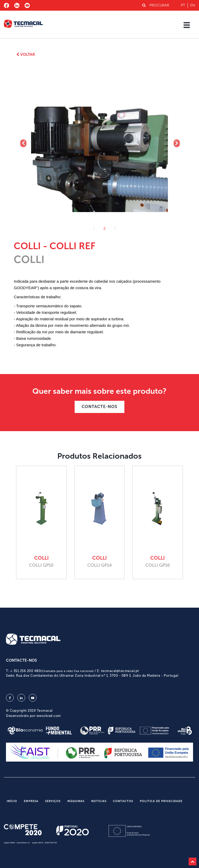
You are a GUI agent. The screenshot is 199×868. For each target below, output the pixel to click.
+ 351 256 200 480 (52, 671)
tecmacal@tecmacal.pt (120, 671)
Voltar (26, 55)
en (193, 5)
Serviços (53, 801)
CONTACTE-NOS (99, 407)
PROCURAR (156, 5)
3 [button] (115, 229)
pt (183, 5)
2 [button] (104, 229)
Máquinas (76, 801)
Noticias (99, 801)
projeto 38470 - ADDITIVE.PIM (44, 843)
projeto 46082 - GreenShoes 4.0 (17, 843)
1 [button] (94, 229)
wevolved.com (49, 716)
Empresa (31, 801)
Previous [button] (23, 143)
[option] (100, 143)
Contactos (123, 801)
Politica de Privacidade (161, 801)
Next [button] (176, 143)
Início (12, 801)
